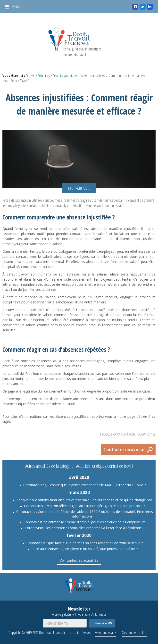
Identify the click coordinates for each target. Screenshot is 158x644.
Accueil (30, 75)
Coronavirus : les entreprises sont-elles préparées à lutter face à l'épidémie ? (84, 528)
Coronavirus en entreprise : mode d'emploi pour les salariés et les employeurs (85, 522)
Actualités (44, 75)
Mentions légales (105, 633)
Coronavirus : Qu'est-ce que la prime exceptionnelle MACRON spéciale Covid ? (84, 485)
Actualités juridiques (65, 75)
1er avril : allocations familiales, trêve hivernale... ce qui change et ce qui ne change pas (85, 500)
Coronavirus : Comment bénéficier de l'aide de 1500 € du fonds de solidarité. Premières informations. (85, 514)
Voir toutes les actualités (79, 560)
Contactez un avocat (124, 450)
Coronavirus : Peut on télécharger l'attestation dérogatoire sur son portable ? (84, 506)
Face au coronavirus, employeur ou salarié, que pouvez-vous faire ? (85, 549)
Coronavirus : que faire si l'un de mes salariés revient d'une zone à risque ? (85, 543)
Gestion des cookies (134, 633)
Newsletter (79, 611)
